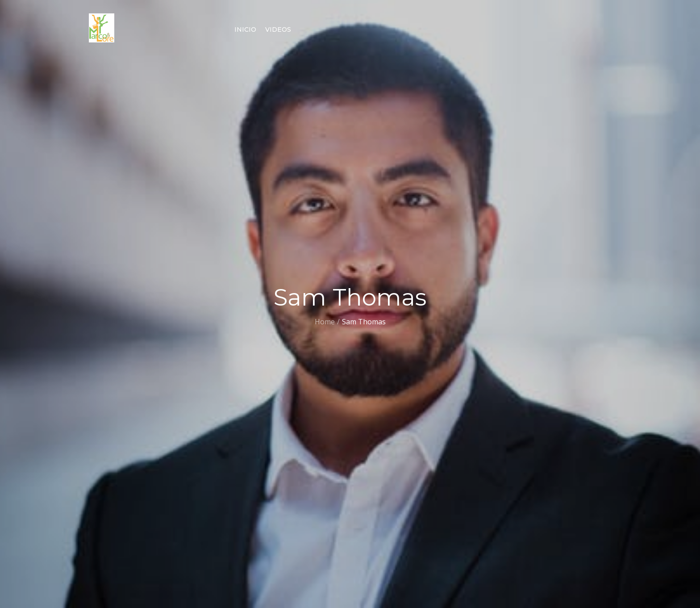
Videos (278, 29)
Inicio (245, 29)
